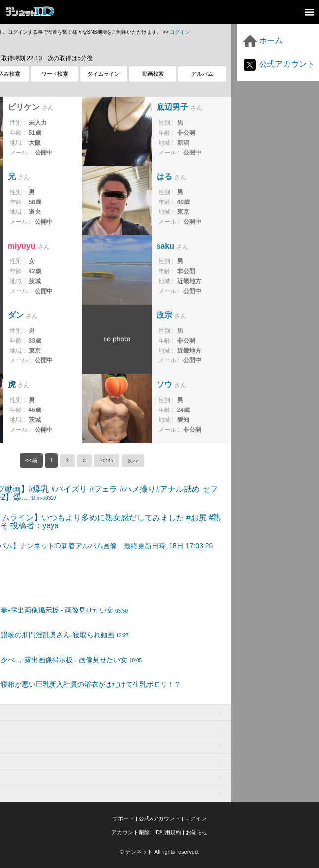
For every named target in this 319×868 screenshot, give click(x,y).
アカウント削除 (131, 832)
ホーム (263, 40)
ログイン (180, 32)
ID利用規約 (168, 832)
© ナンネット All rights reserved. (159, 852)
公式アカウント (278, 64)
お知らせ (197, 832)
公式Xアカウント (159, 818)
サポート (123, 818)
